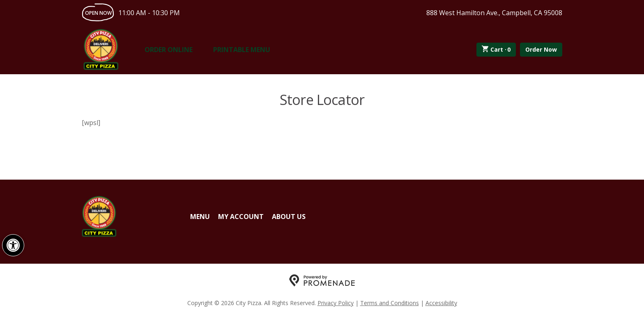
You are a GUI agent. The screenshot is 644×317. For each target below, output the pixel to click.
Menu (200, 217)
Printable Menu (242, 50)
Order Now (541, 49)
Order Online (169, 50)
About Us (289, 217)
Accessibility (441, 303)
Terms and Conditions (390, 303)
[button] (13, 245)
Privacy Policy (336, 303)
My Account (241, 217)
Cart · (496, 50)
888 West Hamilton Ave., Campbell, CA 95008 (494, 13)
